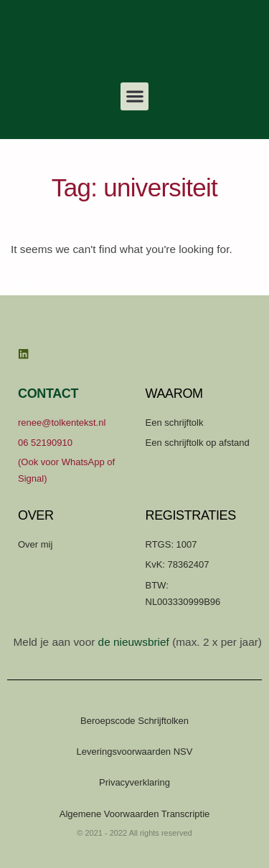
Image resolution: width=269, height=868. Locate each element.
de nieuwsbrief (134, 642)
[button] (134, 96)
